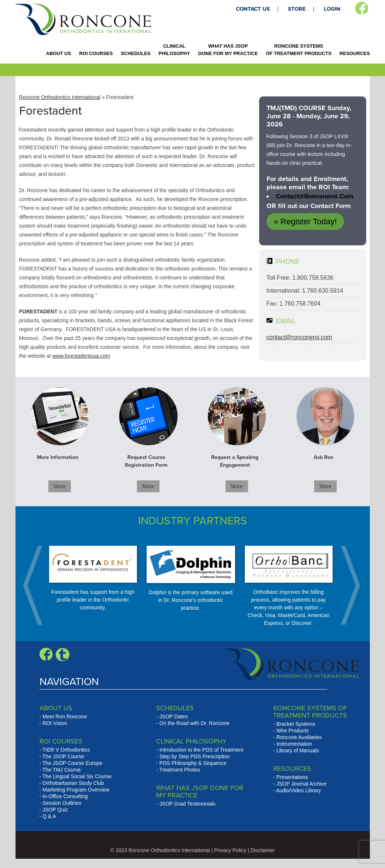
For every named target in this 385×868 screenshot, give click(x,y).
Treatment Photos (180, 770)
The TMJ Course (62, 770)
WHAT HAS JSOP (228, 50)
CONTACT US (253, 9)
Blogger (63, 654)
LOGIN (332, 9)
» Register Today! (305, 222)
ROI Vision (55, 723)
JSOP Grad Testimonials (188, 804)
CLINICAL (174, 50)
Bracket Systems (296, 724)
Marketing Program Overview (76, 790)
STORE (297, 9)
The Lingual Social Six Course (77, 776)
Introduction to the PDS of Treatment (201, 750)
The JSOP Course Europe (72, 763)
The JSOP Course (63, 756)
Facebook (362, 8)
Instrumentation (294, 744)
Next (347, 585)
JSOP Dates (174, 716)
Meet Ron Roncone (65, 716)
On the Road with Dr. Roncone (195, 723)
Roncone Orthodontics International (60, 97)
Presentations (292, 777)
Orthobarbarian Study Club (73, 783)
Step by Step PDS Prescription (195, 756)
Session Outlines (62, 803)
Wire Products (293, 731)
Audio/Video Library (299, 790)
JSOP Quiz (55, 810)
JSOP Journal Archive (302, 784)
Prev (37, 585)
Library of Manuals (298, 750)
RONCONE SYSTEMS (298, 50)
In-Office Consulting (65, 796)
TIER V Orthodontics (66, 750)
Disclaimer (263, 850)
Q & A (49, 816)
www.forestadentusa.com (81, 356)
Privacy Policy (230, 850)
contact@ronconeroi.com (314, 196)
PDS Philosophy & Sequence (193, 763)
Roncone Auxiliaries (299, 737)
